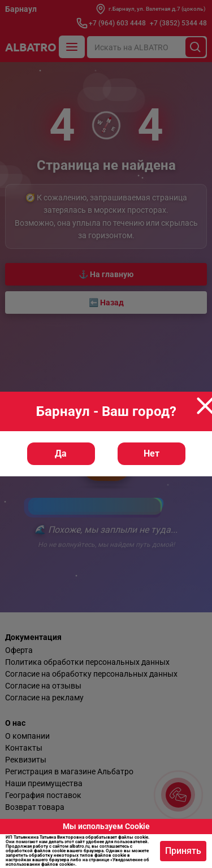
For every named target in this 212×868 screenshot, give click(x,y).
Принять (183, 851)
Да (61, 453)
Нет (152, 453)
